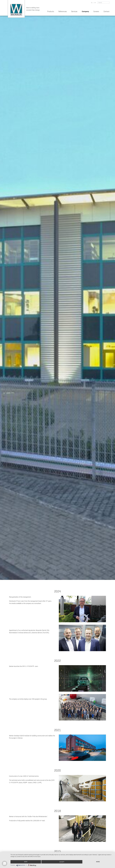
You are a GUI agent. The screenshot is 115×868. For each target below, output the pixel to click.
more (98, 862)
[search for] (103, 3)
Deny (26, 862)
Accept (62, 862)
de (92, 3)
